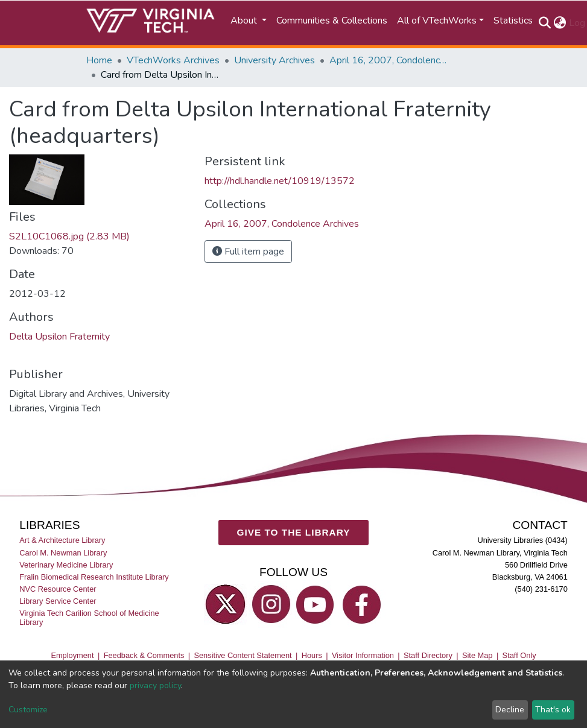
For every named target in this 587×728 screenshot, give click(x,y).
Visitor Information (363, 655)
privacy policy (155, 685)
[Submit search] (545, 23)
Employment (72, 655)
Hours (312, 655)
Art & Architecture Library (62, 540)
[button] (560, 23)
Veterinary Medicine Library (66, 564)
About (245, 21)
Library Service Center (58, 601)
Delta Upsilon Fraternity (59, 337)
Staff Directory (428, 655)
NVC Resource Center (58, 588)
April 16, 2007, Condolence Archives (390, 60)
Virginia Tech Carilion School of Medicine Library (89, 618)
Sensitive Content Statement (243, 655)
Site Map (478, 655)
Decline (510, 710)
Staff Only (519, 655)
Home (99, 60)
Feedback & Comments (144, 655)
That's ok (553, 710)
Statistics (513, 21)
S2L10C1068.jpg (69, 236)
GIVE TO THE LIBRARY (294, 532)
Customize (28, 710)
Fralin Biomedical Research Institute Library (94, 576)
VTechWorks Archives (173, 60)
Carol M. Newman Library (63, 552)
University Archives (274, 60)
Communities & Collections (332, 21)
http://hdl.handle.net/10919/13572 (280, 181)
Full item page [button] (248, 252)
